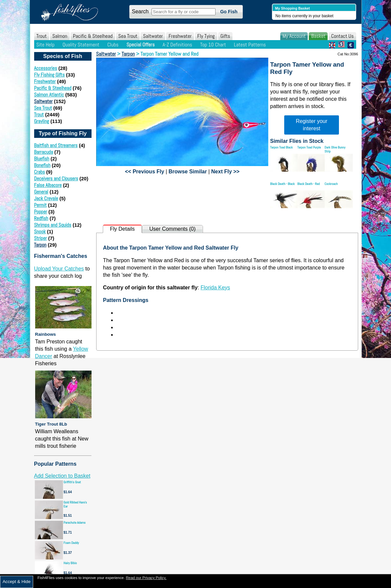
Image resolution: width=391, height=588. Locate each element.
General (41, 192)
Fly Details (123, 229)
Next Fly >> (225, 172)
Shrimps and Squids (53, 225)
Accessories (46, 68)
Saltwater (153, 36)
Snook (40, 232)
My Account (294, 36)
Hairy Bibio (70, 563)
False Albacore (48, 185)
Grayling (42, 121)
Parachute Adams (75, 523)
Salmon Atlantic (49, 95)
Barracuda (44, 152)
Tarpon (40, 245)
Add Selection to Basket (62, 476)
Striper (41, 238)
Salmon (60, 36)
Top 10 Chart (213, 45)
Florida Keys (215, 288)
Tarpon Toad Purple (309, 147)
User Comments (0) (172, 229)
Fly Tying (206, 36)
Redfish (41, 218)
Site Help (46, 45)
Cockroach (331, 184)
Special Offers (140, 45)
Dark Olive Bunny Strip (335, 149)
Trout (42, 36)
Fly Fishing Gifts (49, 75)
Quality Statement (81, 45)
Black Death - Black (283, 184)
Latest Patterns (250, 45)
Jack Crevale (46, 198)
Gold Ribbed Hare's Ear (75, 504)
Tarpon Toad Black (282, 147)
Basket (318, 36)
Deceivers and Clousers (56, 178)
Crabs (40, 172)
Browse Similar (188, 172)
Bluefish (42, 159)
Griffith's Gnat (72, 482)
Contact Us (342, 36)
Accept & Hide (17, 582)
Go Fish (229, 12)
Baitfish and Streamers (56, 145)
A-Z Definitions (177, 45)
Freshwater (180, 36)
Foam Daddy (71, 543)
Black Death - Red (309, 184)
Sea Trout (128, 36)
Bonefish (42, 165)
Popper (41, 212)
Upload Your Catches (59, 269)
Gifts (225, 36)
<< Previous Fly (145, 172)
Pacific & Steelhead (93, 36)
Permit (40, 205)
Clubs (113, 45)
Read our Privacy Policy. (146, 578)
